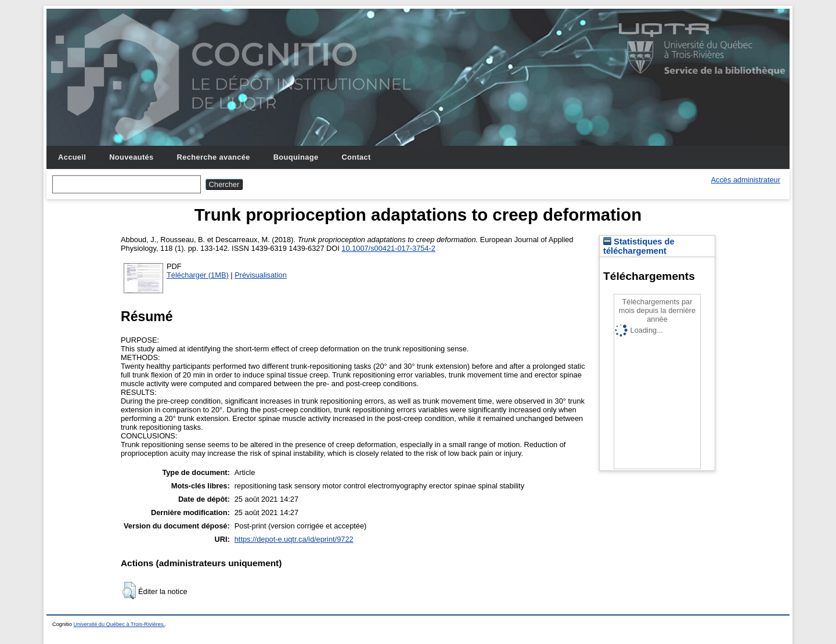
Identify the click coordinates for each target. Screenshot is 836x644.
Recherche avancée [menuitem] (214, 157)
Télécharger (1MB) (198, 275)
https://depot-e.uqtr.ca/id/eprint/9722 (294, 539)
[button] (129, 591)
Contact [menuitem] (356, 157)
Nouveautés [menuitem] (131, 157)
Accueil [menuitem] (72, 157)
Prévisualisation (261, 275)
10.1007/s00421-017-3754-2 (388, 248)
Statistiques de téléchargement (639, 246)
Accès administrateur (746, 180)
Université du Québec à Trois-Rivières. (119, 624)
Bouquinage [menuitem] (296, 157)
